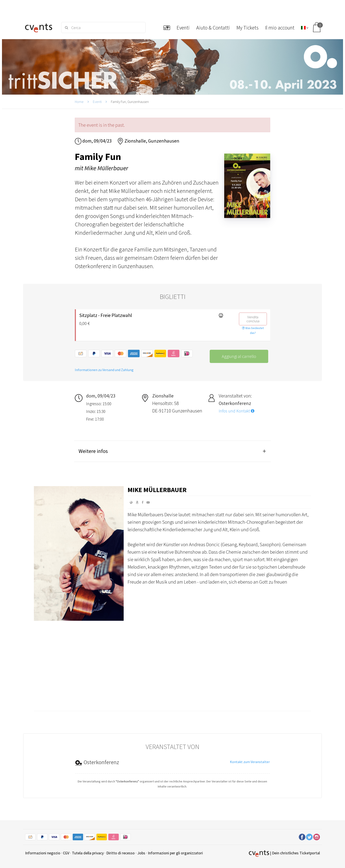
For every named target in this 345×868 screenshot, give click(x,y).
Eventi (97, 102)
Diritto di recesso (120, 853)
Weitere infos (93, 451)
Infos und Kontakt (237, 411)
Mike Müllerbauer (157, 490)
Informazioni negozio (43, 853)
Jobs (141, 853)
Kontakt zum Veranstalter (250, 762)
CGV (66, 853)
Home (79, 102)
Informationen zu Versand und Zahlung (104, 370)
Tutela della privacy (88, 853)
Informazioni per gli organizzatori (175, 853)
